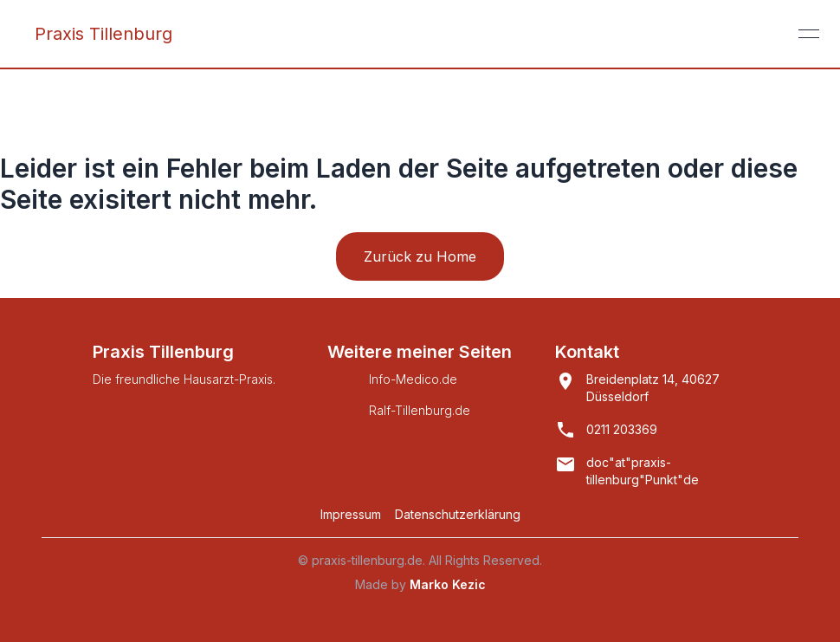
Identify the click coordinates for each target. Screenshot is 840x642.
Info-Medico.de (413, 379)
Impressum (351, 514)
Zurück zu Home (420, 256)
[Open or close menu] (809, 34)
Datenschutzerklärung (458, 514)
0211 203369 (622, 429)
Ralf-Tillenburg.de (420, 410)
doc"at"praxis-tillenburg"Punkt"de (643, 471)
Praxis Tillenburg (103, 34)
